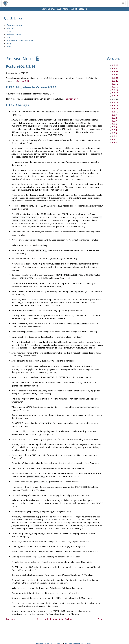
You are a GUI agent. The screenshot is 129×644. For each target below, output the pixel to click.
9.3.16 (115, 93)
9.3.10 (115, 112)
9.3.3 (114, 133)
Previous (10, 609)
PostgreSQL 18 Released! (75, 9)
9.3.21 (115, 78)
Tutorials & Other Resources (21, 40)
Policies (39, 634)
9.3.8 (114, 118)
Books (10, 37)
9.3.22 (115, 75)
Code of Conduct (54, 634)
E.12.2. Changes (17, 105)
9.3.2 (114, 136)
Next (100, 609)
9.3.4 (114, 130)
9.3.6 (114, 124)
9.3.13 (115, 102)
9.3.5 (114, 127)
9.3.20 (115, 81)
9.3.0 (114, 143)
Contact (89, 634)
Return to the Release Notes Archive (54, 609)
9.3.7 (114, 121)
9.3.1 (114, 139)
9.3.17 (115, 90)
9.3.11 (115, 109)
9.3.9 (114, 115)
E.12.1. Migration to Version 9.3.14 (31, 87)
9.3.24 (115, 68)
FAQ (9, 43)
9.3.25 (115, 65)
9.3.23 (115, 72)
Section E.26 (23, 81)
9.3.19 (115, 84)
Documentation (14, 25)
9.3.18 (115, 87)
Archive (13, 31)
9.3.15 (115, 96)
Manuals (11, 28)
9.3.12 (115, 105)
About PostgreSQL (74, 634)
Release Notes (14, 34)
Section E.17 (72, 99)
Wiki (9, 47)
